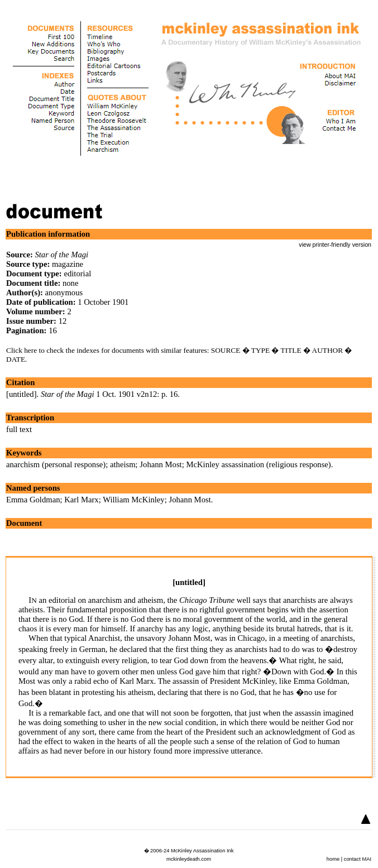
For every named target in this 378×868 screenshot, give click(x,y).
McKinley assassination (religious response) (258, 464)
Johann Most (161, 464)
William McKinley (134, 500)
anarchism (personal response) (56, 464)
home (333, 859)
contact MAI (358, 859)
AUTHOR (328, 350)
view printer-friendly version (335, 244)
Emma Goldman (33, 500)
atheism (123, 464)
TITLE (291, 350)
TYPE (260, 350)
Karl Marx (81, 500)
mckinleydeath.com (189, 859)
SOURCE (226, 350)
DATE (16, 359)
